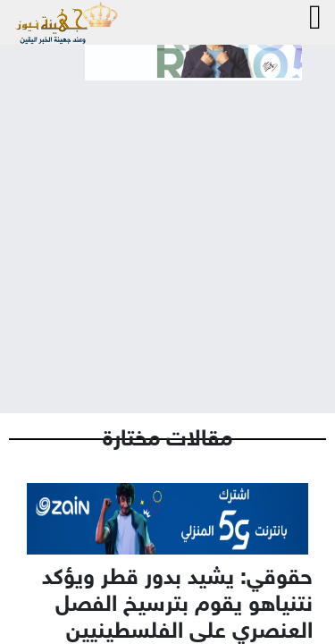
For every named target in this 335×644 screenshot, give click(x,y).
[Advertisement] (167, 232)
